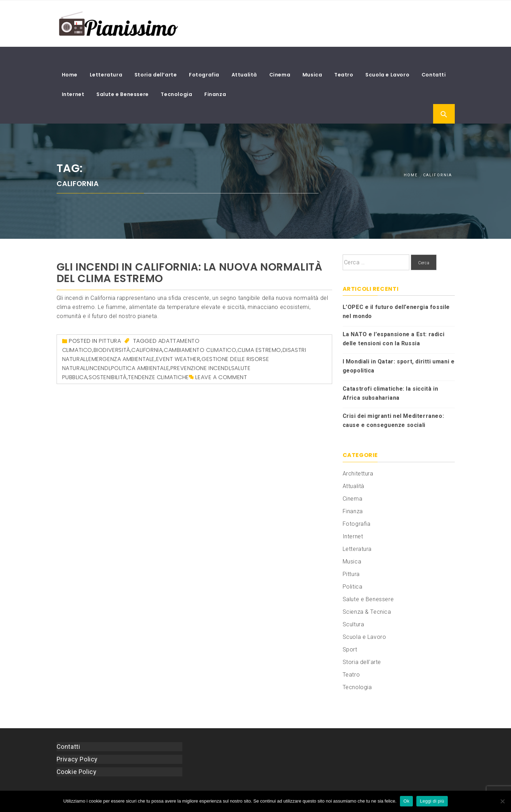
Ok (406, 801)
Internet (73, 76)
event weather (178, 341)
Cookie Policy (77, 754)
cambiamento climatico (200, 332)
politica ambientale (140, 350)
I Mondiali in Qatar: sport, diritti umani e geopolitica (399, 348)
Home (70, 57)
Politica (353, 569)
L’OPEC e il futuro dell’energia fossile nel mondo (396, 294)
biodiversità (112, 332)
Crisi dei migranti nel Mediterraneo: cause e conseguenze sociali (393, 403)
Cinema (280, 57)
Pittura (110, 323)
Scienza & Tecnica (367, 594)
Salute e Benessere (123, 76)
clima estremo (259, 332)
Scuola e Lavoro (387, 57)
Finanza (215, 76)
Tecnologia (176, 76)
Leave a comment (221, 359)
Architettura (358, 455)
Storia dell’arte (156, 57)
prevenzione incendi (200, 350)
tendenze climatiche (158, 359)
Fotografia (204, 57)
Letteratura (106, 57)
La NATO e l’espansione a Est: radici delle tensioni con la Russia (394, 321)
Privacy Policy (77, 741)
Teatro (344, 57)
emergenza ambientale (122, 341)
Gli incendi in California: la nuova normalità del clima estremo (189, 255)
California (147, 332)
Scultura (353, 606)
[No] (502, 801)
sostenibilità (108, 359)
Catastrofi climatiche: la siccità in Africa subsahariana (390, 375)
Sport (350, 631)
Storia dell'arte (362, 644)
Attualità (244, 57)
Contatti (434, 57)
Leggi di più (432, 801)
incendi (99, 350)
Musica (312, 57)
